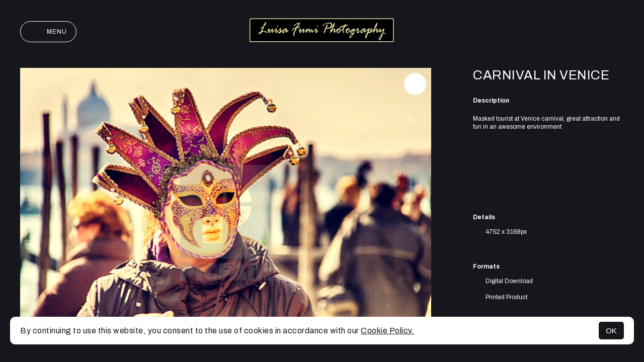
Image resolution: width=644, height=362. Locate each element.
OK (611, 331)
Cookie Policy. (387, 331)
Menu (48, 32)
